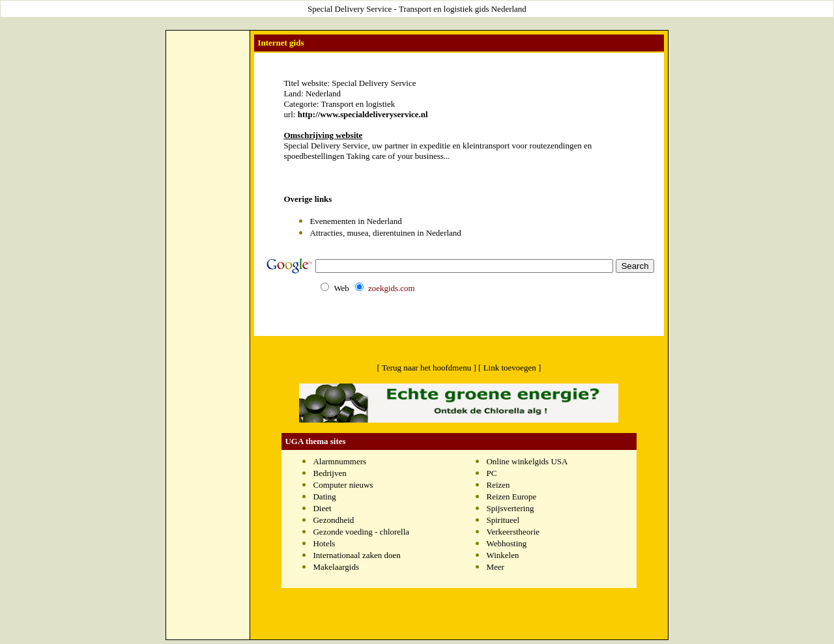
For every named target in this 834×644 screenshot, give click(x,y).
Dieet (322, 508)
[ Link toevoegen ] (510, 368)
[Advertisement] (208, 63)
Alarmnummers (339, 461)
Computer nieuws (343, 485)
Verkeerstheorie (513, 532)
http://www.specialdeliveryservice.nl (363, 114)
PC (491, 473)
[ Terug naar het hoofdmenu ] (427, 368)
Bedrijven (329, 473)
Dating (324, 497)
